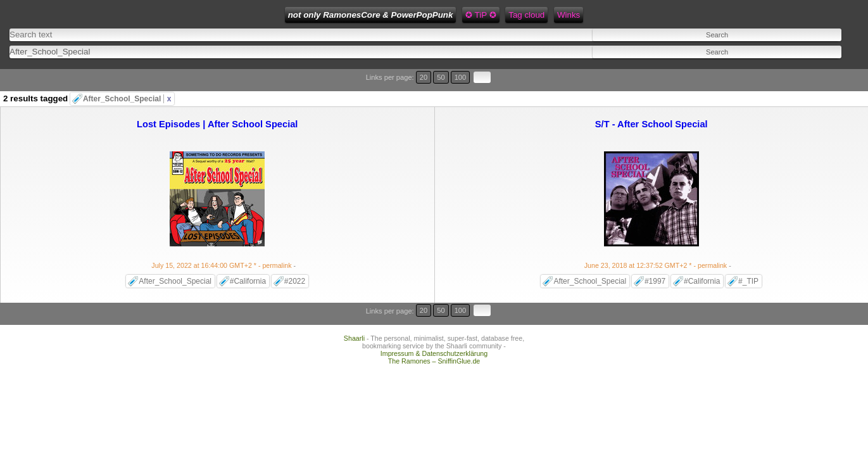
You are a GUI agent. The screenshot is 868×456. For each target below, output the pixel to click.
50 (809, 68)
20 (797, 68)
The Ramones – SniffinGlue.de (434, 320)
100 (822, 68)
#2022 (295, 256)
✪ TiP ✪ (381, 15)
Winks (469, 15)
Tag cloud (428, 15)
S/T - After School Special (651, 99)
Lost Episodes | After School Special (217, 99)
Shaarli (354, 298)
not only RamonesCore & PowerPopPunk (271, 15)
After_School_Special (127, 74)
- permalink (222, 241)
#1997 (655, 256)
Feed (503, 15)
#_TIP (748, 256)
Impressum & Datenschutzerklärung (434, 313)
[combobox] (310, 45)
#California (248, 256)
